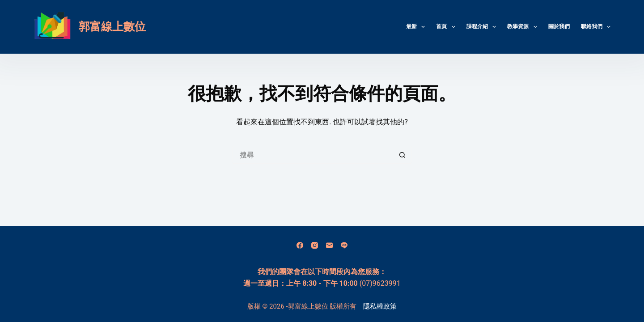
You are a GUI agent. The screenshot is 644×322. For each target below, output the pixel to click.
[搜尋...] (313, 155)
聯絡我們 (596, 27)
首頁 (447, 27)
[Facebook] (300, 245)
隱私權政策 (380, 306)
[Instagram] (315, 245)
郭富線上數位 (112, 27)
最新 (417, 27)
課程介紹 (483, 27)
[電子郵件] (329, 245)
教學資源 (524, 27)
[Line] (344, 245)
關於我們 (559, 26)
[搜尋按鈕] (402, 155)
